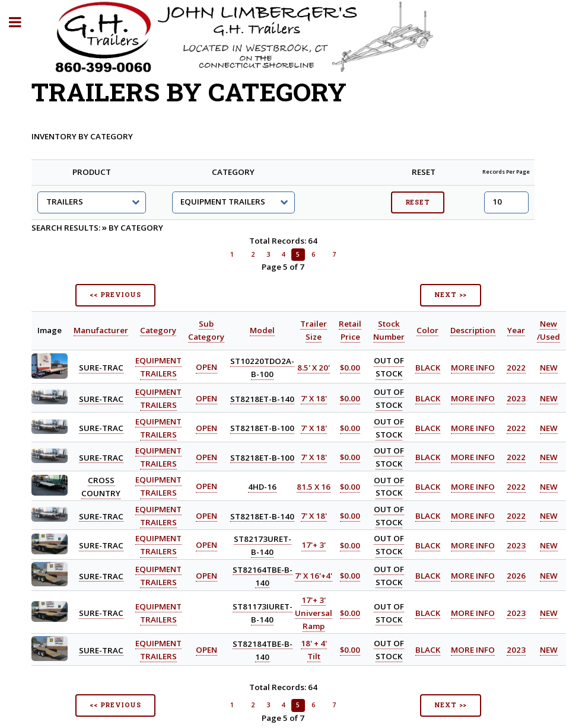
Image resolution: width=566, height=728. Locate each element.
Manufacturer (101, 330)
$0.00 (350, 368)
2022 (516, 368)
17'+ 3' (314, 545)
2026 (516, 576)
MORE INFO (473, 368)
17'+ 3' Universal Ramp (314, 613)
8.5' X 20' (314, 368)
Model (262, 330)
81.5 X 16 (314, 487)
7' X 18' (314, 398)
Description (473, 330)
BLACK (428, 368)
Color (427, 330)
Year (516, 330)
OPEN (206, 368)
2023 (516, 398)
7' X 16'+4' (314, 576)
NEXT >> (451, 295)
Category (158, 330)
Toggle (21, 22)
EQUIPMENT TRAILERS (158, 368)
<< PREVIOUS (115, 295)
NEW (549, 368)
